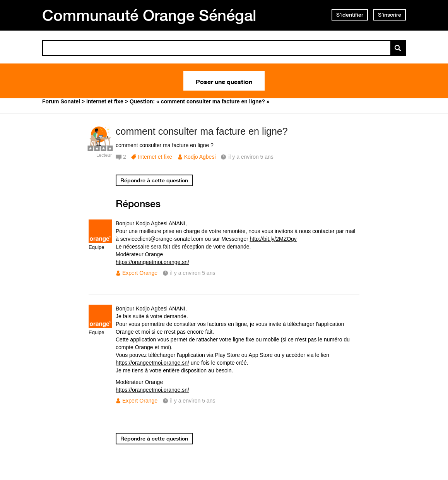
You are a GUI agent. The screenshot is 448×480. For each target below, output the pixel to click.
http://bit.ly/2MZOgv (273, 239)
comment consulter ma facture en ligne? (202, 131)
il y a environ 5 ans (193, 273)
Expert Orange (140, 273)
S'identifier (350, 15)
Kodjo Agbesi (200, 157)
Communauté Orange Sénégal (149, 15)
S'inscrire (390, 15)
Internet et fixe (155, 157)
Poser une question (224, 81)
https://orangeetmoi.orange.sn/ (152, 262)
